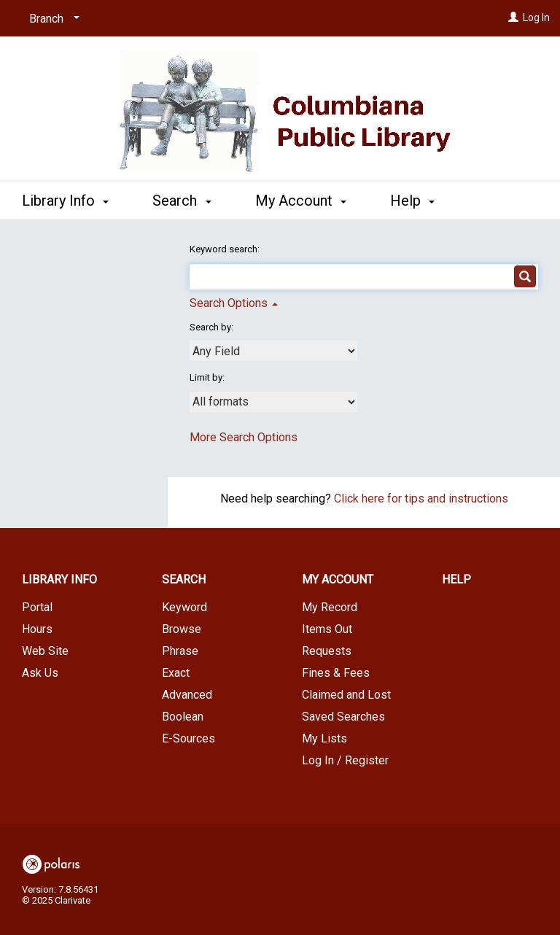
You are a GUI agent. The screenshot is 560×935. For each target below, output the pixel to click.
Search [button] (182, 198)
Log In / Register (345, 760)
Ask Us (40, 673)
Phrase (180, 651)
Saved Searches (343, 717)
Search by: (213, 327)
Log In (536, 18)
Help (456, 579)
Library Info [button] (65, 198)
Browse (182, 629)
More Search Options (244, 437)
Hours (37, 629)
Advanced (187, 695)
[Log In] (513, 18)
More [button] (419, 201)
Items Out (327, 629)
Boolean (183, 717)
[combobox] (273, 351)
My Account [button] (301, 198)
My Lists (324, 738)
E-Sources (188, 738)
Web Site (45, 651)
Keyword (184, 607)
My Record (330, 607)
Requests (327, 651)
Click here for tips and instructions (421, 498)
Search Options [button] (234, 303)
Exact (176, 673)
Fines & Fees (336, 673)
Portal (37, 607)
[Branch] (52, 19)
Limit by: (208, 377)
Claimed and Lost (346, 695)
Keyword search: (226, 249)
